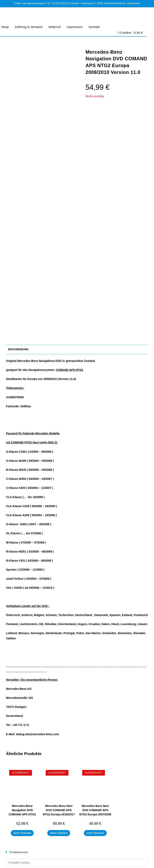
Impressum (75, 27)
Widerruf (55, 27)
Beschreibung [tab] (18, 118)
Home (10, 771)
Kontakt (94, 27)
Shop (9, 776)
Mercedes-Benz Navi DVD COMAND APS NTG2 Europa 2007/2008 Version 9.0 (95, 581)
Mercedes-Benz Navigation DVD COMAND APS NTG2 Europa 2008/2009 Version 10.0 (22, 583)
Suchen (138, 642)
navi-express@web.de (30, 729)
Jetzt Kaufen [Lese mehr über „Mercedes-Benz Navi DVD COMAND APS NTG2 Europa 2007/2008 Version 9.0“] (95, 601)
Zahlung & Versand (29, 27)
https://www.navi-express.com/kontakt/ (39, 741)
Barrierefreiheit (109, 858)
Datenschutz (66, 858)
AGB (54, 858)
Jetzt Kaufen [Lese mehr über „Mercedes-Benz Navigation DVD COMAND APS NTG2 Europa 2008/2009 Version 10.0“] (22, 601)
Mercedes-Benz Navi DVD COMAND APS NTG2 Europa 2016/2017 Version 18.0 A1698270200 (59, 583)
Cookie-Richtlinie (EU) (87, 858)
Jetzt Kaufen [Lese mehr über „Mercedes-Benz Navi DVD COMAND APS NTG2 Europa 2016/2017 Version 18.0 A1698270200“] (59, 601)
